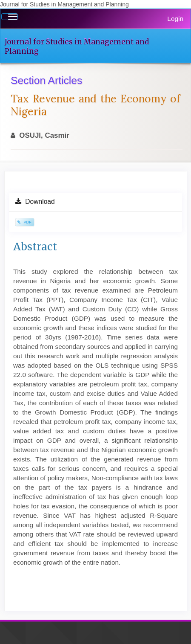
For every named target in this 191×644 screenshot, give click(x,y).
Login (175, 19)
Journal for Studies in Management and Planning (77, 46)
